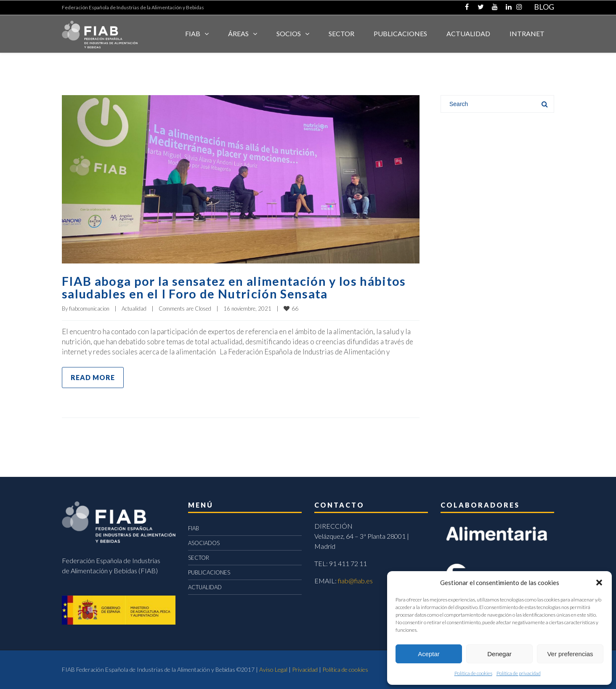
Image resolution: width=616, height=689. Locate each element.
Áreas (238, 33)
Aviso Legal (273, 669)
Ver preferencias (570, 654)
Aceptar (429, 654)
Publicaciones (400, 33)
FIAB (193, 33)
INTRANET (527, 33)
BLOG (544, 7)
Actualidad (134, 309)
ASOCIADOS (204, 543)
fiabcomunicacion (89, 309)
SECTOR (341, 33)
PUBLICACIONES (209, 572)
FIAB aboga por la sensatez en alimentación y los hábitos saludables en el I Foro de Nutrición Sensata (237, 287)
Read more (93, 377)
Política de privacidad (519, 673)
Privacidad (305, 669)
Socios (289, 33)
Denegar (499, 654)
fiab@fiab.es (355, 581)
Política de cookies (473, 673)
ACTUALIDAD (468, 33)
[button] (599, 583)
